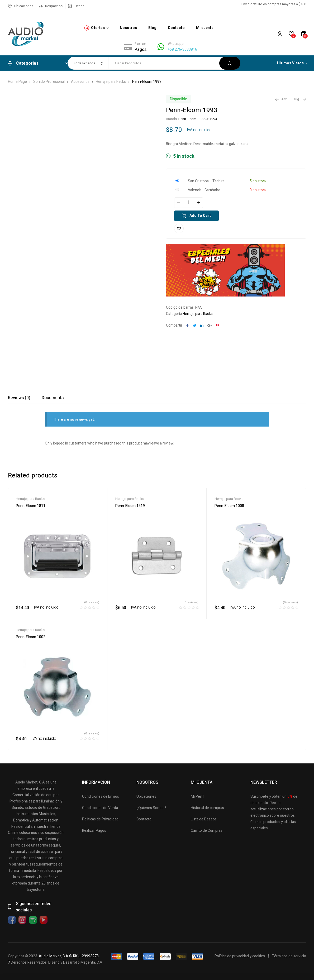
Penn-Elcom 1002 (31, 637)
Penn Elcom (187, 119)
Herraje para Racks (111, 82)
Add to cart (200, 216)
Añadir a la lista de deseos (179, 228)
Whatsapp (176, 44)
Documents (53, 398)
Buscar (230, 63)
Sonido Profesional (49, 82)
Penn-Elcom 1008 (229, 506)
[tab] (19, 398)
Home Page (17, 82)
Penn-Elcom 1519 (130, 506)
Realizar (140, 44)
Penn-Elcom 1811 (31, 506)
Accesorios (80, 82)
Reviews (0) (19, 398)
